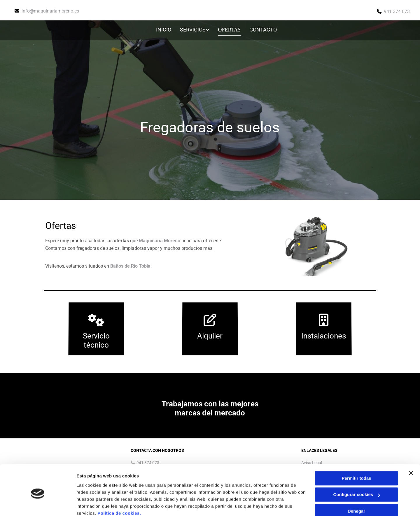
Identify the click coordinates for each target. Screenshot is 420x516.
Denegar (356, 486)
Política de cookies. (119, 488)
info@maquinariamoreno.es (50, 11)
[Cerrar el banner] (411, 448)
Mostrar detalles (93, 504)
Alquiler (210, 336)
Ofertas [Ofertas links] (230, 30)
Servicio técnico (96, 341)
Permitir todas (357, 453)
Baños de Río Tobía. (131, 266)
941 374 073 (397, 12)
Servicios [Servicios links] (193, 30)
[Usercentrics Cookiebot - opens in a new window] (38, 505)
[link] (191, 30)
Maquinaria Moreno (160, 241)
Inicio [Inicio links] (164, 30)
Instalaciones (324, 336)
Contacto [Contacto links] (263, 30)
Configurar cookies (357, 470)
